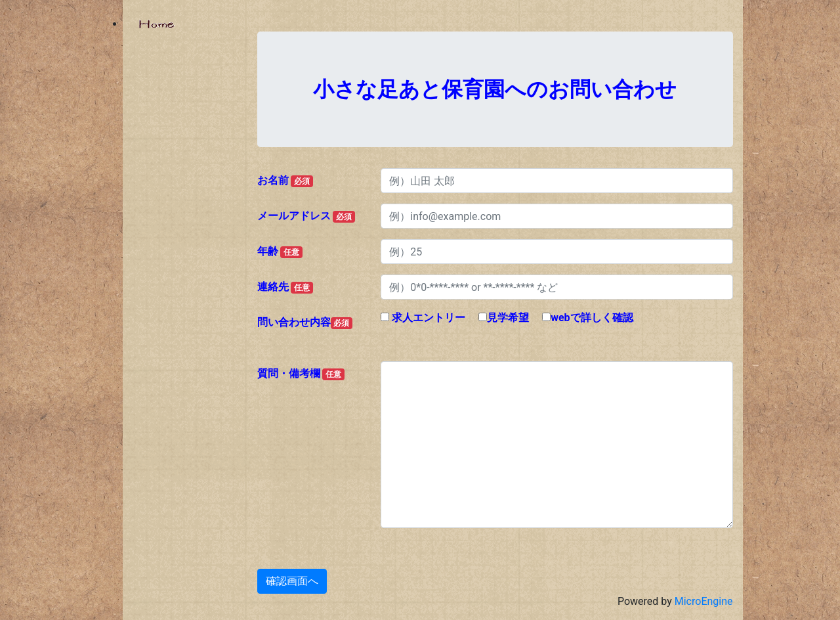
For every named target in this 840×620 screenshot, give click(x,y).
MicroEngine (704, 601)
